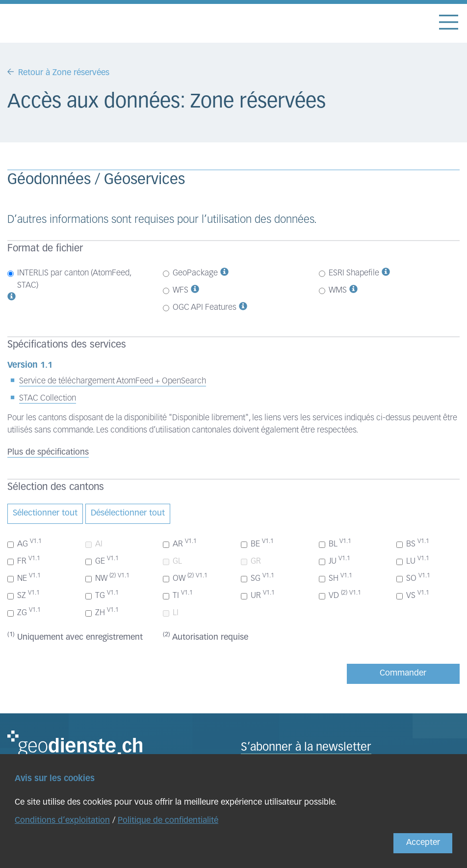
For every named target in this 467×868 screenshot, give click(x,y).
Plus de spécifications (48, 452)
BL (335, 543)
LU (413, 561)
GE (102, 561)
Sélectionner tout (45, 513)
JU (335, 561)
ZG (24, 612)
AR (180, 543)
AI (94, 544)
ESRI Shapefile (349, 273)
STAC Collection (48, 398)
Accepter (423, 843)
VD (340, 595)
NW (107, 578)
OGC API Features (200, 308)
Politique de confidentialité (168, 821)
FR (24, 561)
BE (257, 543)
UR (258, 595)
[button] (12, 298)
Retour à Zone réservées (64, 73)
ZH (102, 612)
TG (102, 595)
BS (413, 543)
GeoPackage (190, 273)
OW (185, 578)
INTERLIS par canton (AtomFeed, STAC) (69, 279)
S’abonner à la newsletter (306, 748)
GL (172, 561)
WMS (333, 290)
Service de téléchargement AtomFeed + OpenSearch (113, 381)
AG (25, 543)
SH (336, 578)
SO (413, 578)
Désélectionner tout (128, 513)
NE (24, 578)
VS (413, 595)
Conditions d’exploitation (62, 821)
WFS (176, 290)
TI (178, 595)
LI (171, 613)
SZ (24, 595)
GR (251, 561)
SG (258, 578)
